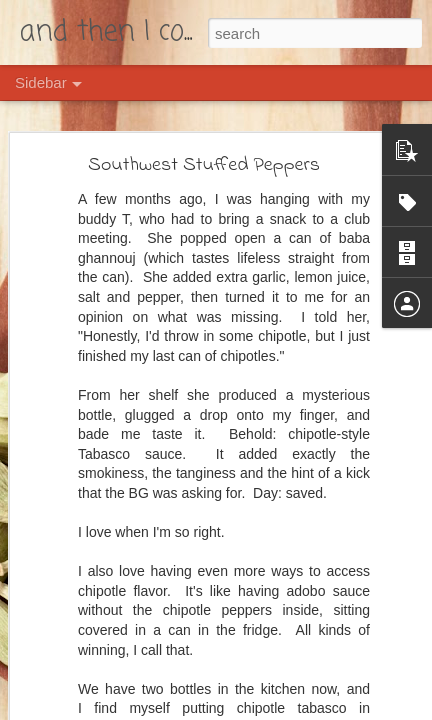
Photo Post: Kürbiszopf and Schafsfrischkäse (161, 662)
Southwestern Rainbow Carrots (125, 617)
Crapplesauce (82, 572)
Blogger (292, 709)
